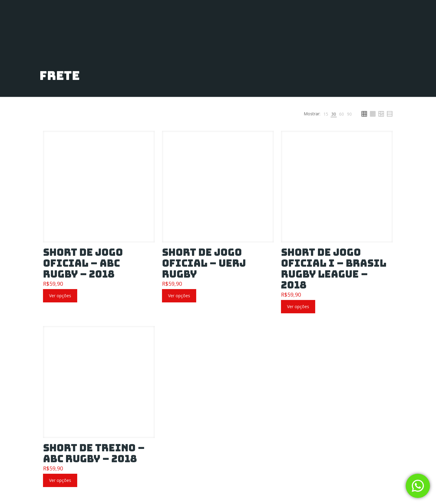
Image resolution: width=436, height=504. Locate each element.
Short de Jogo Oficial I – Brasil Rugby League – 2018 (334, 269)
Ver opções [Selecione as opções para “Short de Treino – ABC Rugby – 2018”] (60, 480)
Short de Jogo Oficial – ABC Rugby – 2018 (83, 263)
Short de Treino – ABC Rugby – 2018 (94, 453)
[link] (326, 114)
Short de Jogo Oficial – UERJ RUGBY (204, 263)
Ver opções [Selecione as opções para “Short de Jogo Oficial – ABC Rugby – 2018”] (60, 296)
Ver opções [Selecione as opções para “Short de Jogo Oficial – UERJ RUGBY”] (179, 296)
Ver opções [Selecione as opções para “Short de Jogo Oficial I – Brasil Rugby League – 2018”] (298, 306)
